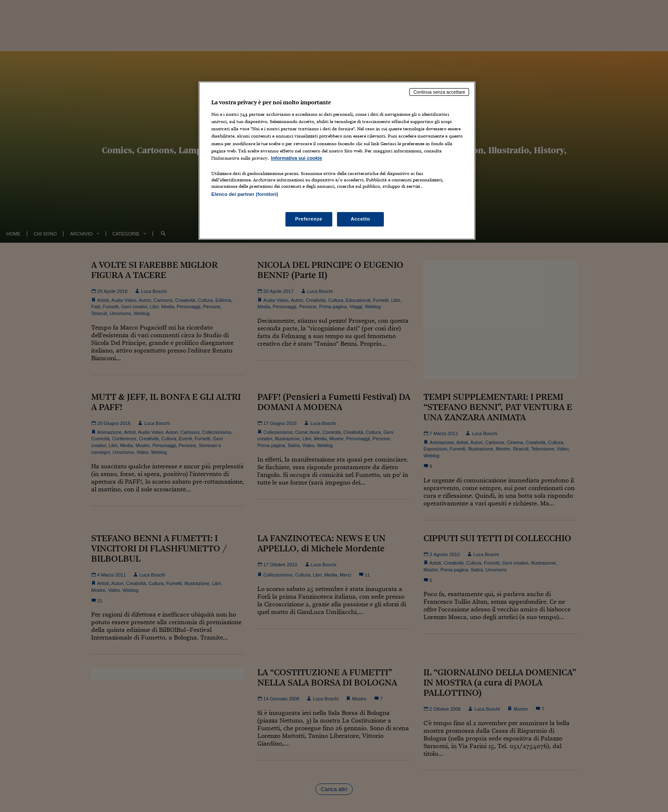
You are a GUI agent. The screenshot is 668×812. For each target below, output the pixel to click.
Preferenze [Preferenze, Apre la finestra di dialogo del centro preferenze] (309, 219)
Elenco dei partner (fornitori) (245, 194)
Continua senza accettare (439, 92)
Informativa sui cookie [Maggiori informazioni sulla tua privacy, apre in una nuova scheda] (297, 158)
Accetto (360, 219)
